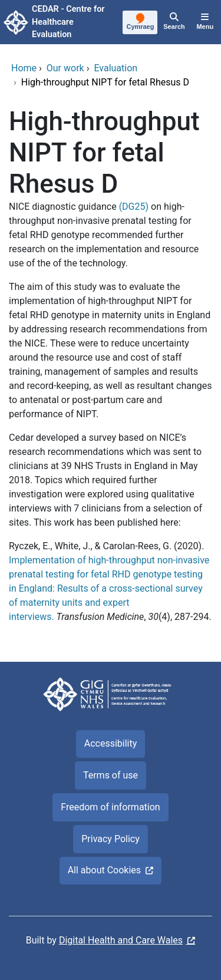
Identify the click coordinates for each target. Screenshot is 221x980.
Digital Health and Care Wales (121, 940)
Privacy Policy (111, 839)
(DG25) (134, 207)
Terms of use (111, 775)
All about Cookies (104, 870)
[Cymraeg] (141, 23)
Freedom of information (110, 807)
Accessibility (111, 743)
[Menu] (205, 22)
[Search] (174, 22)
